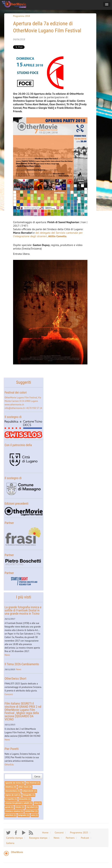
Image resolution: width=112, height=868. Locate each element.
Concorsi (9, 694)
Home (45, 833)
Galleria (10, 843)
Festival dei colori (16, 392)
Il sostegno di (13, 417)
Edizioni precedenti (17, 503)
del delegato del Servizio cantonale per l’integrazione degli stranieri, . (48, 234)
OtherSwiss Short (15, 678)
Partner (9, 523)
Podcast (85, 838)
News (7, 655)
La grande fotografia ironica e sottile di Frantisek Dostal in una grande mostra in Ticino (23, 610)
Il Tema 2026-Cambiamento (22, 664)
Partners (70, 838)
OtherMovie (17, 852)
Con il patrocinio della (18, 445)
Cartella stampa (14, 838)
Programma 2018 (21, 16)
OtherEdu (9, 765)
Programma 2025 (79, 833)
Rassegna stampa (38, 838)
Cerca (37, 776)
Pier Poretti (12, 749)
